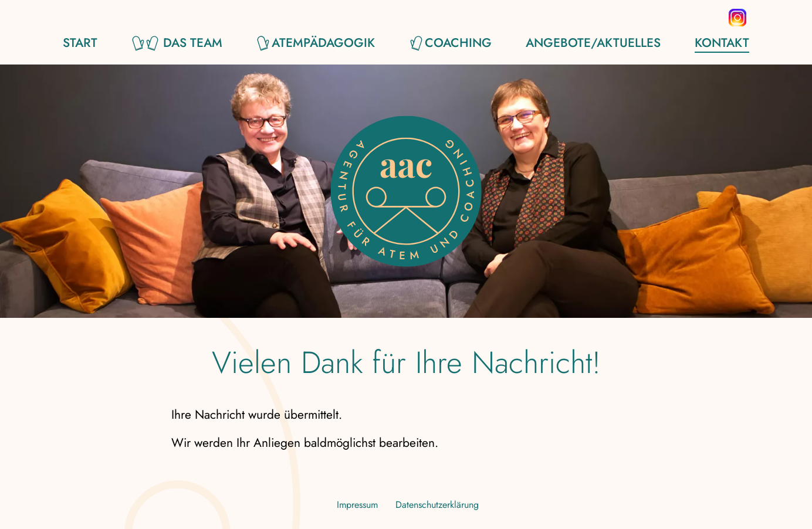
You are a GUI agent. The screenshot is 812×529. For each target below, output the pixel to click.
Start (80, 43)
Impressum (357, 505)
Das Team (193, 43)
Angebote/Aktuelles (593, 43)
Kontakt (722, 43)
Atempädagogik (323, 43)
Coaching (458, 43)
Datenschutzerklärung (437, 505)
